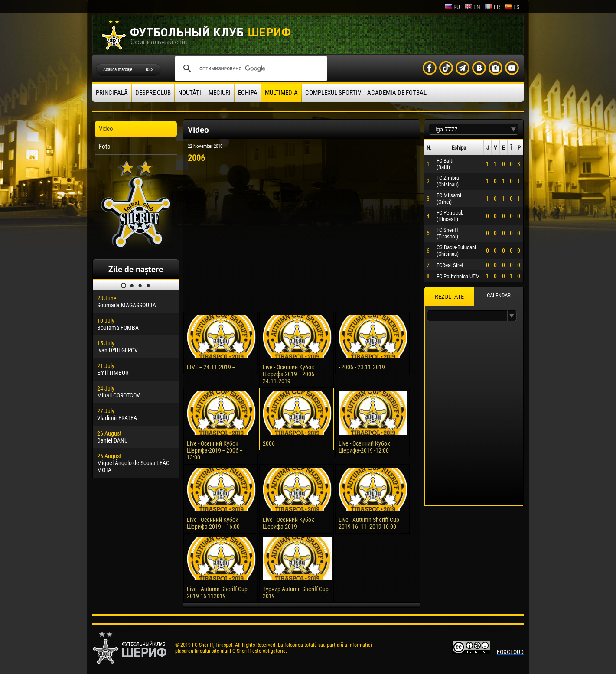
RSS (150, 70)
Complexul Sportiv (333, 93)
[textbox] (469, 129)
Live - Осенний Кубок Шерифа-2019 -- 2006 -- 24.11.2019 (290, 374)
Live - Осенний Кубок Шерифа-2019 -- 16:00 (213, 523)
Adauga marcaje (118, 70)
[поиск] (250, 68)
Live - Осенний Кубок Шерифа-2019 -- (288, 523)
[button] (514, 129)
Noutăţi (190, 93)
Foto (105, 147)
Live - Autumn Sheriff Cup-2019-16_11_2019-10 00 (370, 523)
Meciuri (220, 93)
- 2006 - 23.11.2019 (362, 367)
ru (452, 7)
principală (112, 93)
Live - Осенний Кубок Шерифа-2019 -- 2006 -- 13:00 (215, 450)
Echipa (248, 93)
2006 (269, 443)
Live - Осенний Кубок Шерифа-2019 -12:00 (364, 447)
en (472, 7)
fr (492, 7)
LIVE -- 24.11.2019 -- (211, 367)
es (512, 7)
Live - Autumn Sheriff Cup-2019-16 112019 (218, 593)
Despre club (153, 93)
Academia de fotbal (397, 93)
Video (106, 129)
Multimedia (281, 93)
